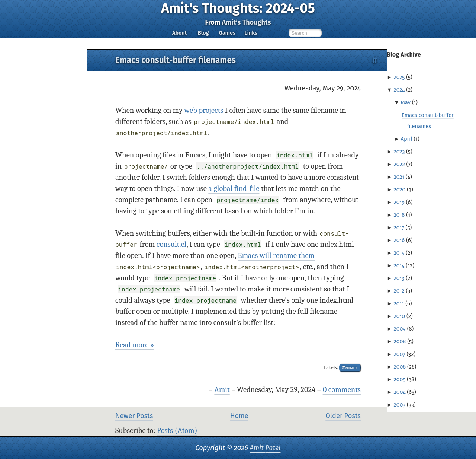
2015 (399, 253)
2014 (399, 265)
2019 (399, 202)
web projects (204, 110)
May (406, 102)
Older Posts (343, 416)
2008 (400, 341)
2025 (399, 77)
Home (239, 416)
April (407, 139)
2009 (400, 329)
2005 (399, 379)
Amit (222, 390)
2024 (399, 90)
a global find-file (234, 189)
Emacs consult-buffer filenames (176, 60)
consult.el (172, 244)
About (179, 33)
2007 (399, 354)
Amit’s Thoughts (246, 22)
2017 (399, 227)
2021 (399, 177)
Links (251, 33)
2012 (399, 291)
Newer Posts (134, 416)
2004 (399, 392)
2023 (399, 152)
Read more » (135, 345)
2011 (399, 303)
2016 (399, 240)
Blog (203, 33)
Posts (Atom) (177, 431)
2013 (399, 278)
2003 (399, 405)
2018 (399, 215)
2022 (399, 164)
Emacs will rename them (276, 256)
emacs (351, 367)
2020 (399, 189)
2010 (399, 316)
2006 (400, 367)
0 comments (342, 390)
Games (227, 33)
